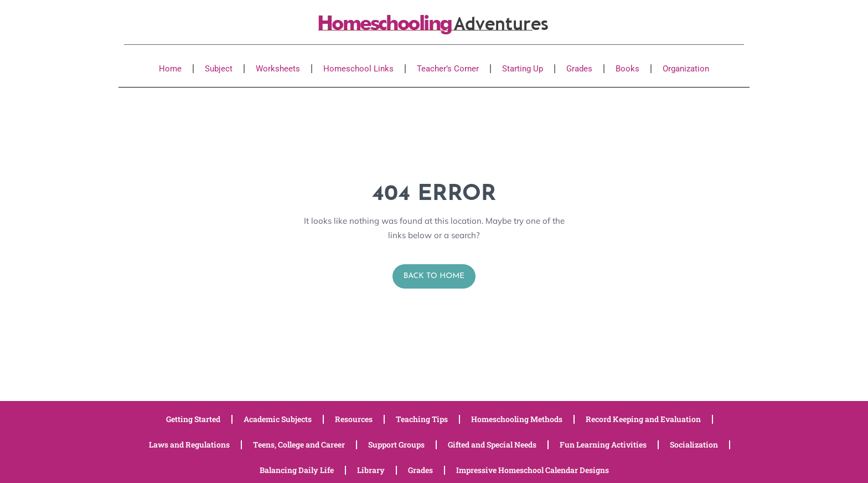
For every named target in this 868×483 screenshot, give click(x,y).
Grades (579, 69)
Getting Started (193, 419)
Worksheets (278, 69)
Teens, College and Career (299, 445)
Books (627, 69)
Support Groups (396, 445)
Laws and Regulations (189, 445)
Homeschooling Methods (517, 419)
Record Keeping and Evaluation (643, 419)
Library (371, 470)
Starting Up (523, 69)
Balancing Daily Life (297, 470)
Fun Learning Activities (603, 445)
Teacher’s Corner (448, 69)
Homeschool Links (358, 69)
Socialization (694, 445)
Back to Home (434, 276)
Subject (219, 69)
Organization (686, 69)
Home (170, 69)
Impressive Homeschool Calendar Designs (533, 470)
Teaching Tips (422, 419)
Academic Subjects (278, 419)
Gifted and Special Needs (492, 445)
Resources (354, 419)
